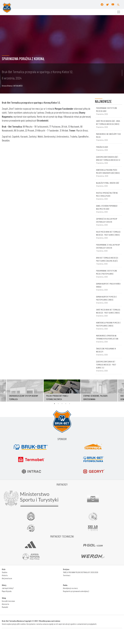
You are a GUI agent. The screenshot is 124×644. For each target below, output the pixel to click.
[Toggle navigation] (119, 12)
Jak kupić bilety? (8, 588)
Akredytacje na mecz (70, 588)
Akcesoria (5, 604)
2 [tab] (58, 404)
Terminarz (67, 575)
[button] (118, 4)
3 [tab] (62, 404)
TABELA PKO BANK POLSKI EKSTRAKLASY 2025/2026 (81, 572)
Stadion (5, 572)
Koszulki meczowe (8, 601)
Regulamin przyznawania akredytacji (76, 591)
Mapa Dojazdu (7, 591)
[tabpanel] (62, 390)
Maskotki (5, 607)
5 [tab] (70, 404)
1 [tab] (54, 404)
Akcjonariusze (7, 578)
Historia (5, 575)
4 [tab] (66, 404)
